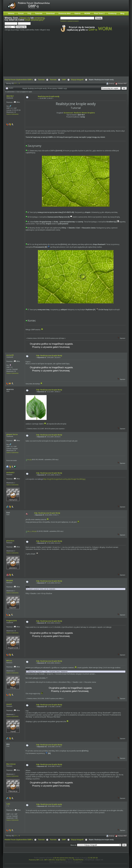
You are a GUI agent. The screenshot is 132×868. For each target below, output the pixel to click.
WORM (87, 13)
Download (50, 13)
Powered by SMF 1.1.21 (36, 860)
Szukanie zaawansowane (69, 21)
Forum (21, 13)
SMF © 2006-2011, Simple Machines (55, 860)
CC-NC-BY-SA (93, 858)
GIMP (64, 80)
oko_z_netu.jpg (31, 531)
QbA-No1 (10, 96)
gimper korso (12, 434)
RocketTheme (78, 860)
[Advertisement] (53, 57)
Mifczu (9, 661)
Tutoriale (39, 13)
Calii (8, 804)
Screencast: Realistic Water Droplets (79, 113)
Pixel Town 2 (99, 13)
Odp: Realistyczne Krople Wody (49, 356)
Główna (11, 13)
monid (9, 704)
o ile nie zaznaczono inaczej (63, 858)
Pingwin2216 (11, 621)
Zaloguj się (25, 18)
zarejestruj (39, 18)
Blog (122, 13)
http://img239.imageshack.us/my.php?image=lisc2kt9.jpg (64, 479)
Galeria (77, 13)
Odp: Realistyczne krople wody (49, 804)
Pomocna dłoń (65, 13)
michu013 (10, 473)
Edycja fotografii (77, 80)
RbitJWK (10, 581)
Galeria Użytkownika (12, 114)
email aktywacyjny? (35, 20)
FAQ (29, 13)
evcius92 (10, 355)
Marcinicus (11, 764)
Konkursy (112, 13)
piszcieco (10, 541)
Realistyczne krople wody (49, 96)
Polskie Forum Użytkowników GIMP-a (19, 80)
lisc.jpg (29, 460)
